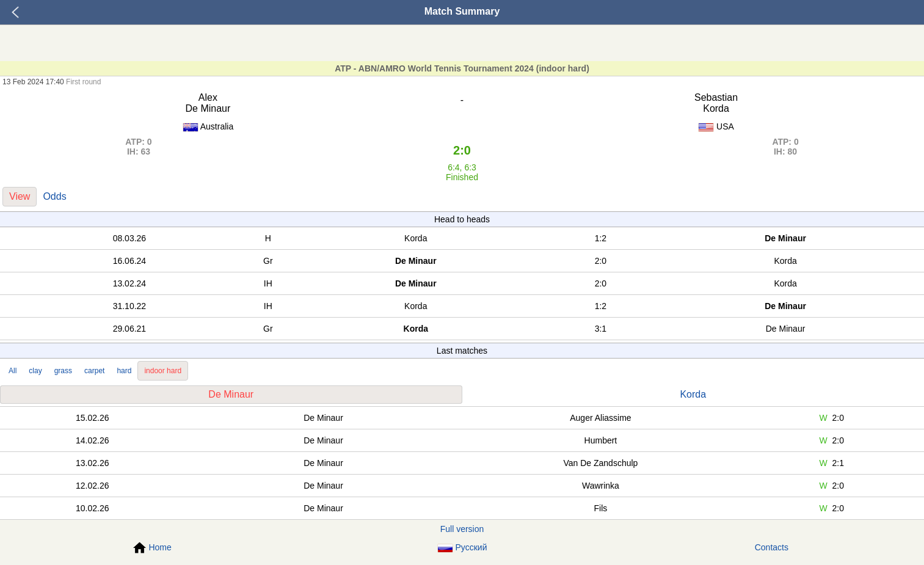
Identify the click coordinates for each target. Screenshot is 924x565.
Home (152, 548)
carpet (94, 371)
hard (124, 371)
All (13, 371)
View (20, 196)
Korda (693, 394)
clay (35, 371)
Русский (462, 548)
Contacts (772, 547)
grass (63, 371)
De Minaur (231, 394)
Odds (54, 196)
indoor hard (163, 371)
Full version (462, 529)
